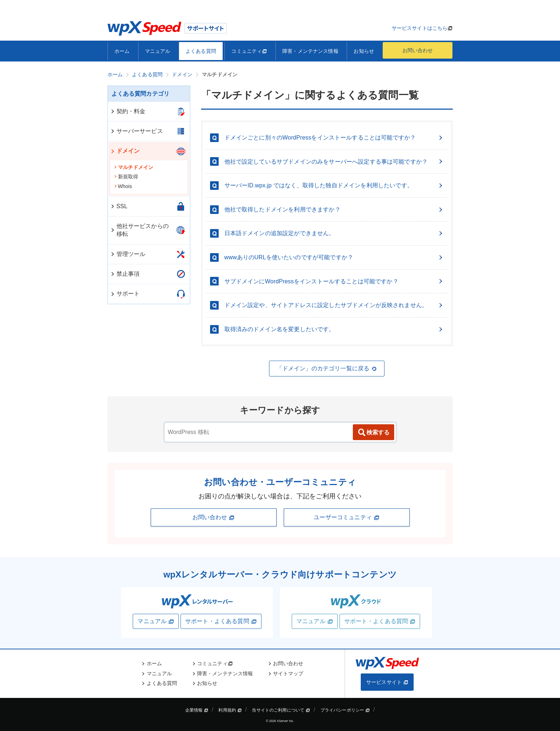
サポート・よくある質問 (221, 621)
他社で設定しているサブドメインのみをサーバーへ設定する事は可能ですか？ (334, 162)
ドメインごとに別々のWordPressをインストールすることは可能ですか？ (334, 138)
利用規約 (230, 710)
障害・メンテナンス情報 (310, 51)
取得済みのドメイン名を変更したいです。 (334, 329)
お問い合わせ (418, 50)
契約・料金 (128, 111)
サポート (125, 294)
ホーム (122, 51)
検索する (373, 433)
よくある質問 (201, 51)
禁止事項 (125, 274)
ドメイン (125, 151)
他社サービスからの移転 (139, 230)
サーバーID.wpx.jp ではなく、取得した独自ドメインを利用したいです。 (334, 185)
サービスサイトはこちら (420, 28)
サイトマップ (288, 673)
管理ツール (128, 254)
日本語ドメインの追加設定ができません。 (334, 233)
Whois (123, 186)
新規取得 (126, 177)
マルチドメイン (134, 167)
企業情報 (197, 710)
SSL (119, 206)
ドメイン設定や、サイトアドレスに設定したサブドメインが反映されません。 (334, 305)
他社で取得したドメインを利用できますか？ (334, 209)
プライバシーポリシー (345, 710)
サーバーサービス (136, 131)
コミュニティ (249, 51)
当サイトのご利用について (281, 710)
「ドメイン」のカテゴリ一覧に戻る (327, 369)
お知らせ (364, 51)
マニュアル (158, 51)
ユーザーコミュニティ (346, 517)
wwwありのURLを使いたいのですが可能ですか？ (334, 257)
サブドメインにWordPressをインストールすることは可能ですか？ (334, 281)
